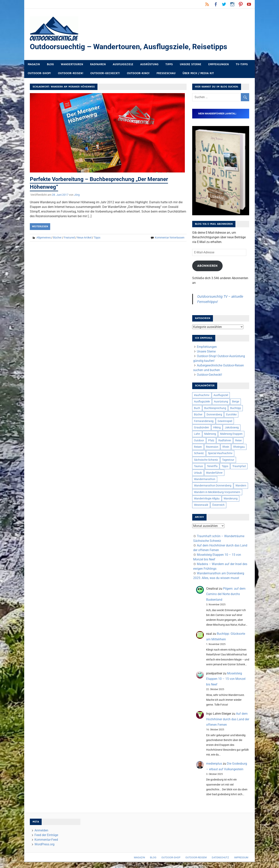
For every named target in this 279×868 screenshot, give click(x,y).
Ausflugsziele (123, 64)
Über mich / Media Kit (198, 73)
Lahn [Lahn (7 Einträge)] (197, 434)
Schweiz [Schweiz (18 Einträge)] (199, 453)
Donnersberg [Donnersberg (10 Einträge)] (214, 415)
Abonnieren (207, 266)
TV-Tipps (242, 64)
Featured (69, 237)
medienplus (214, 764)
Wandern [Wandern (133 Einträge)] (241, 486)
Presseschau (166, 73)
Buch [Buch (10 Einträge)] (197, 408)
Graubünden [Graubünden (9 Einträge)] (201, 427)
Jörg (77, 195)
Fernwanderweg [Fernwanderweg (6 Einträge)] (204, 421)
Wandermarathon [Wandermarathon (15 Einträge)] (205, 479)
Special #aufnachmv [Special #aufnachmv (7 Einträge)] (220, 453)
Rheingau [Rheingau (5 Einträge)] (239, 447)
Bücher (57, 237)
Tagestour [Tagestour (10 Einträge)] (228, 460)
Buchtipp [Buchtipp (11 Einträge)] (236, 408)
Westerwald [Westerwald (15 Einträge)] (201, 505)
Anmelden (41, 831)
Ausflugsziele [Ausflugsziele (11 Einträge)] (202, 402)
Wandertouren (72, 64)
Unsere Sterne (191, 64)
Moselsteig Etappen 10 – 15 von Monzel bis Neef (226, 679)
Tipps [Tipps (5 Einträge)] (225, 466)
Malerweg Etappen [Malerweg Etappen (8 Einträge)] (231, 434)
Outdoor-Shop (171, 857)
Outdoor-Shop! (39, 73)
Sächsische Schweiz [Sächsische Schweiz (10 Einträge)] (206, 460)
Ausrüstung (149, 64)
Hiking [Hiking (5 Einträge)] (217, 427)
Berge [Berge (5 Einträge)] (236, 402)
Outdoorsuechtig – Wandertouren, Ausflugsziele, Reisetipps (129, 47)
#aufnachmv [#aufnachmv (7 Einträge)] (202, 395)
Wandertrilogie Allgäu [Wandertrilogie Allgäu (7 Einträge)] (207, 498)
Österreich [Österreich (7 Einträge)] (218, 505)
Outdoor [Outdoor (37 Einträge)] (199, 440)
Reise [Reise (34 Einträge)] (238, 440)
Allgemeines (44, 237)
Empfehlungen (219, 64)
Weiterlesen (40, 226)
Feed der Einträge (46, 835)
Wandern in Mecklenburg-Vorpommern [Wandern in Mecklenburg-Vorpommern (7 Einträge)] (217, 492)
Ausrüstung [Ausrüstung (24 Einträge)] (221, 402)
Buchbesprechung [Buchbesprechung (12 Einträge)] (215, 408)
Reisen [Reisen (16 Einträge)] (198, 447)
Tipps (169, 64)
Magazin (34, 64)
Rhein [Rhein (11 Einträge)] (226, 447)
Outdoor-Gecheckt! (105, 73)
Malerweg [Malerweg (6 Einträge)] (210, 434)
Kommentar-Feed (46, 840)
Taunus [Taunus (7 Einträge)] (198, 466)
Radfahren (98, 64)
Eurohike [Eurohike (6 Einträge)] (231, 415)
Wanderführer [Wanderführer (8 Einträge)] (214, 473)
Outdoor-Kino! (138, 73)
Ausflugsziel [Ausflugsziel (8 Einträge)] (221, 395)
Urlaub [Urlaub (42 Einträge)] (198, 473)
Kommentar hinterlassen (170, 237)
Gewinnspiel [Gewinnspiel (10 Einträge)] (225, 421)
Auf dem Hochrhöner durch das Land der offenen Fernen (228, 719)
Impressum (241, 857)
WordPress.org (44, 844)
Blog (50, 64)
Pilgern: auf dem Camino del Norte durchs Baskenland (226, 594)
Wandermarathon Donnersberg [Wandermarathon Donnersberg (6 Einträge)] (213, 486)
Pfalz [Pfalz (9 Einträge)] (211, 440)
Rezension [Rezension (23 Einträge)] (212, 447)
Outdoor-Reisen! (71, 73)
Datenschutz (220, 857)
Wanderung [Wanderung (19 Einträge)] (231, 498)
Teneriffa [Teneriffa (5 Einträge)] (212, 466)
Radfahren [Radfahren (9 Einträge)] (225, 440)
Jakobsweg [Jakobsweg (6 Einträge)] (232, 427)
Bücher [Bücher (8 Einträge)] (198, 415)
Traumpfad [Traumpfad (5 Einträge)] (239, 466)
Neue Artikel (84, 237)
